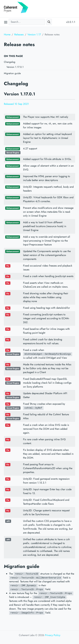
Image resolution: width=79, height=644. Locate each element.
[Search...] (27, 22)
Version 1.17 (34, 34)
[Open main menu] (6, 22)
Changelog (10, 62)
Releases (19, 34)
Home (7, 34)
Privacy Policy (53, 635)
